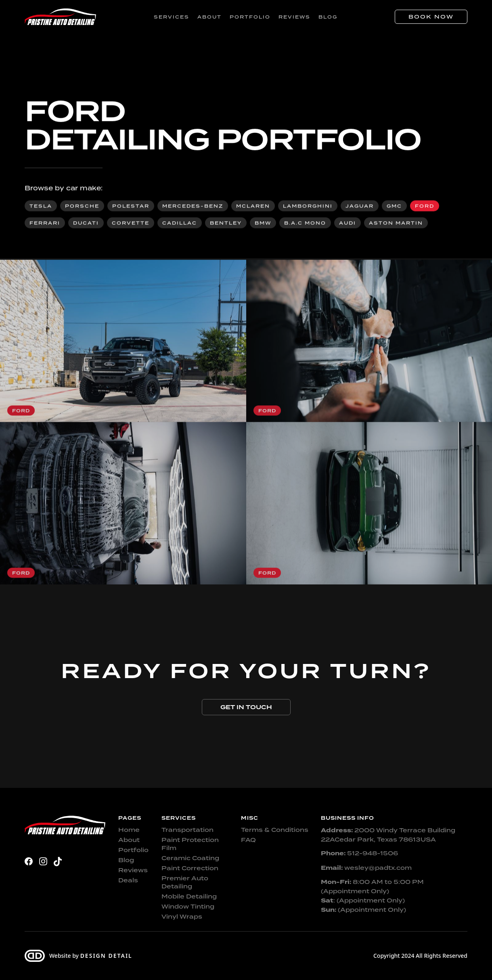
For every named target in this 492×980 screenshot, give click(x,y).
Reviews (294, 17)
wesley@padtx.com (366, 868)
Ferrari (45, 224)
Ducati (86, 224)
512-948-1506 (359, 853)
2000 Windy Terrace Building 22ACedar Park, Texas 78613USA (388, 835)
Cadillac (180, 224)
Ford (425, 207)
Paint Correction (190, 868)
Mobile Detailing (189, 896)
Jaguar (360, 207)
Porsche (82, 207)
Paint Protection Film (190, 844)
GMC (394, 207)
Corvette (131, 224)
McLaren (253, 207)
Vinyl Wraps (182, 917)
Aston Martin (396, 224)
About (209, 17)
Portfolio (250, 17)
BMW (263, 224)
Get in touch (246, 707)
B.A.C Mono (305, 224)
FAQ (248, 840)
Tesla (41, 207)
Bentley (226, 224)
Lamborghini (308, 207)
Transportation (187, 830)
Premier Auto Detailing (185, 882)
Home (129, 830)
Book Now (431, 17)
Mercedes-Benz (193, 207)
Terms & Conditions (275, 830)
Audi (348, 224)
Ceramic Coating (190, 858)
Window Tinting (188, 907)
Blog (328, 17)
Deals (128, 880)
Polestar (131, 207)
